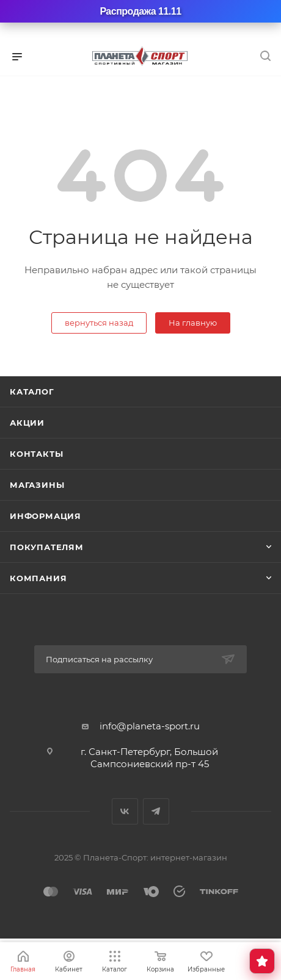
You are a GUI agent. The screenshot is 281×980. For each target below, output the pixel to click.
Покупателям (47, 547)
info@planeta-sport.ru (150, 726)
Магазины (37, 485)
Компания (38, 578)
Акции (27, 423)
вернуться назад (99, 323)
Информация (46, 516)
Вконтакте (125, 811)
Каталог (32, 392)
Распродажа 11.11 (140, 11)
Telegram (156, 811)
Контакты (36, 454)
